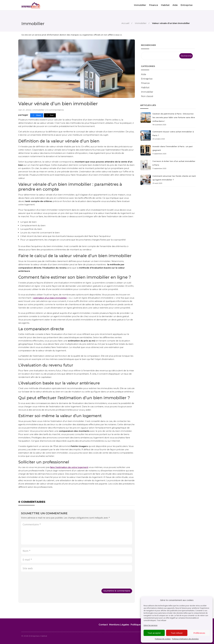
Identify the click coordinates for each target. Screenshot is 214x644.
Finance (154, 5)
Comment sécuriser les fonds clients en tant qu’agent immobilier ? (168, 180)
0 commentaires (55, 110)
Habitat (165, 5)
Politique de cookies (163, 639)
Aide (175, 5)
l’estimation (62, 467)
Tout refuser (162, 620)
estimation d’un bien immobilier (50, 298)
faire (53, 467)
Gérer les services (150, 625)
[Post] (50, 115)
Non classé (147, 96)
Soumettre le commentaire (117, 591)
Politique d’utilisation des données (185, 639)
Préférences (199, 633)
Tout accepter (154, 633)
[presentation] (42, 581)
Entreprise (187, 5)
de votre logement (78, 467)
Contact (103, 625)
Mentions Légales (119, 625)
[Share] (37, 115)
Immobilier (140, 5)
